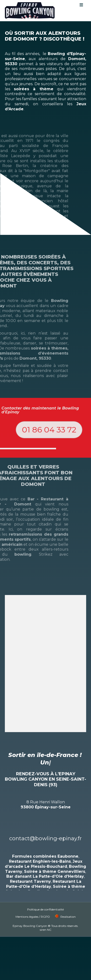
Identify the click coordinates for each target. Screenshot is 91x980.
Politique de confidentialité (45, 902)
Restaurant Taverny (30, 874)
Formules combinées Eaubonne (45, 849)
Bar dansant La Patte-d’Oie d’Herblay (45, 869)
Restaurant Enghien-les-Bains (40, 854)
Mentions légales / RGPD (33, 909)
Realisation (68, 909)
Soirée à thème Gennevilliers (55, 864)
